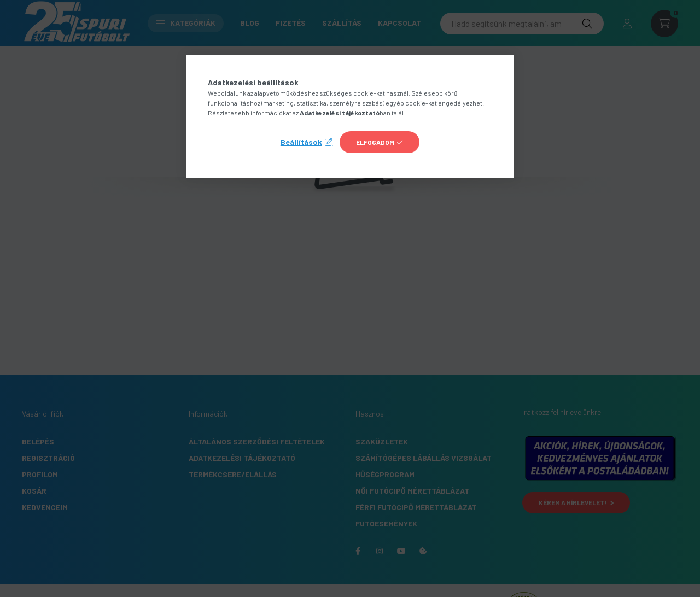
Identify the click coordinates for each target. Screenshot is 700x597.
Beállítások (301, 142)
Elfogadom (375, 142)
